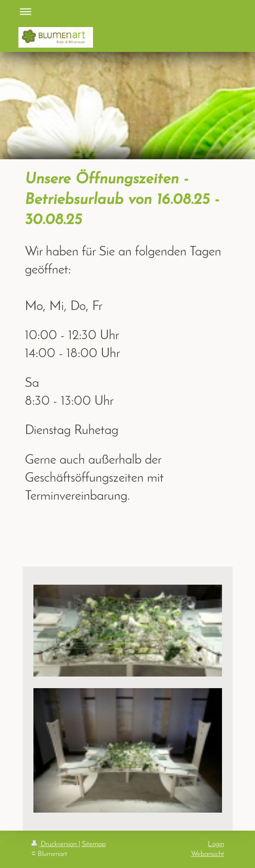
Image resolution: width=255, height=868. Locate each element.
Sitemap (94, 844)
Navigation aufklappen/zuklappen (128, 11)
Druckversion (55, 844)
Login (216, 844)
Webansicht (208, 854)
